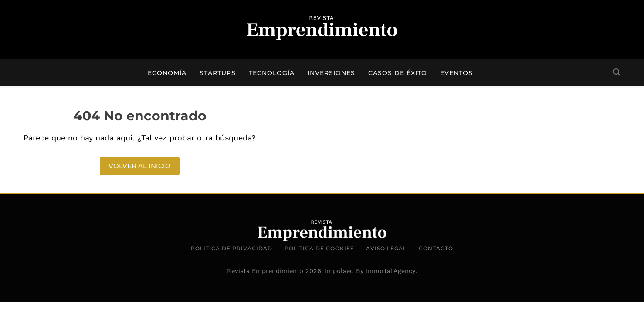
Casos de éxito (398, 73)
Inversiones (331, 73)
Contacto (436, 248)
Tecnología (272, 73)
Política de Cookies (319, 248)
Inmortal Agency (391, 271)
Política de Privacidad (232, 248)
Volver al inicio (140, 166)
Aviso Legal (386, 248)
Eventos (456, 73)
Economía (167, 73)
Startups (218, 73)
